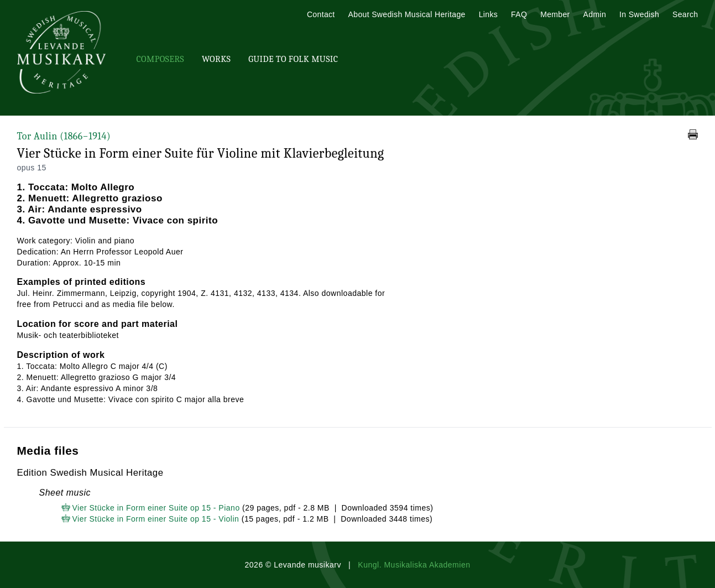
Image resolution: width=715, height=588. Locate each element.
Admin (595, 14)
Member (555, 14)
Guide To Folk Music (293, 59)
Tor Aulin (64, 136)
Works (216, 59)
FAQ (519, 14)
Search (685, 14)
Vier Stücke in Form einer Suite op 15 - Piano (156, 508)
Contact (321, 14)
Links (488, 14)
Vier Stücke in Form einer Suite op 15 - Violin (156, 519)
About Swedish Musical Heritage (407, 14)
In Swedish (639, 14)
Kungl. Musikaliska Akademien (414, 565)
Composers (160, 59)
